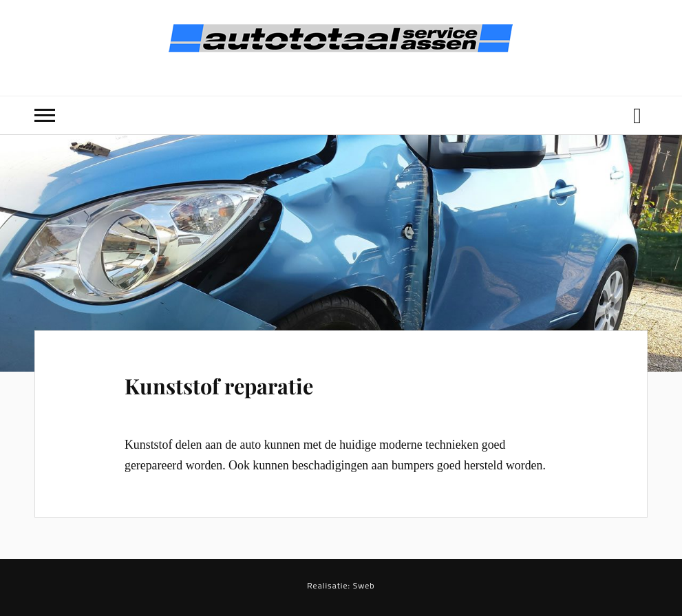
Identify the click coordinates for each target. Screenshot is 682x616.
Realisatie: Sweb (341, 585)
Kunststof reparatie (219, 386)
